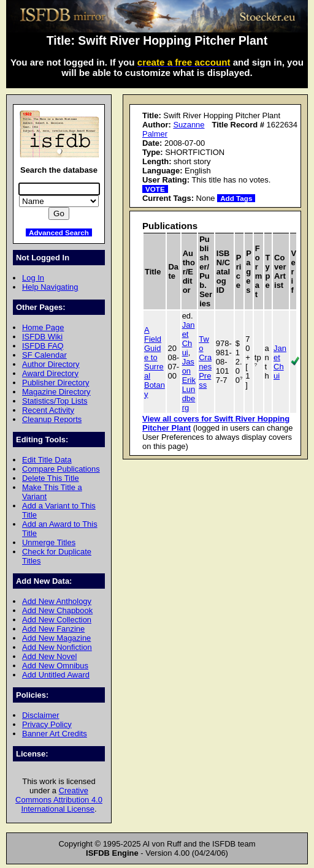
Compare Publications (61, 469)
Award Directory (50, 373)
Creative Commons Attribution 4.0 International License (59, 800)
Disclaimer (40, 715)
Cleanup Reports (52, 419)
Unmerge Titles (49, 542)
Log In (33, 278)
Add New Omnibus (55, 666)
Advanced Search (59, 232)
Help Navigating (50, 287)
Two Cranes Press (205, 362)
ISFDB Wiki (42, 337)
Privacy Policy (47, 724)
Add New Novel (49, 656)
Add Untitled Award (56, 675)
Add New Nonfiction (57, 647)
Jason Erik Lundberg (189, 385)
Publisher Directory (56, 383)
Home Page (43, 327)
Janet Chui (189, 339)
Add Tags (236, 198)
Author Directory (51, 364)
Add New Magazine (56, 638)
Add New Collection (57, 620)
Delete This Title (51, 478)
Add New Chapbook (57, 610)
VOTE (155, 189)
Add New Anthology (57, 601)
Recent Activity (48, 410)
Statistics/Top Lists (55, 401)
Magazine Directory (56, 392)
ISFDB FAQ (43, 346)
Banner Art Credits (55, 734)
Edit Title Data (47, 460)
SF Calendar (44, 355)
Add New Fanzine (53, 629)
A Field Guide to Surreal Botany (155, 362)
